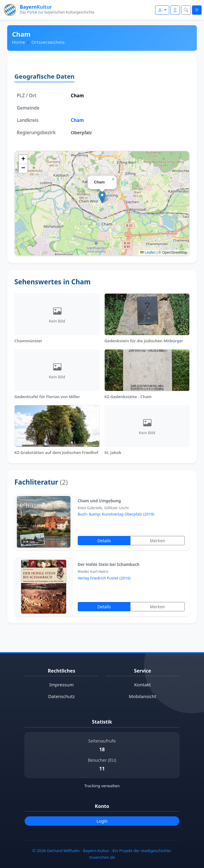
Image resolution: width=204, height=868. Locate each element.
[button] (102, 197)
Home (18, 42)
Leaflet (148, 253)
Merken (157, 541)
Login (102, 821)
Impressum (61, 685)
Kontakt (142, 685)
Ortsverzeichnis (48, 42)
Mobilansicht (142, 696)
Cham (77, 120)
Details (104, 541)
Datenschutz (62, 696)
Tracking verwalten (102, 786)
